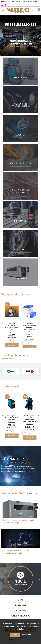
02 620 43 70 (16, 2)
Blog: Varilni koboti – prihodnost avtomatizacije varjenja (16, 552)
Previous (3, 35)
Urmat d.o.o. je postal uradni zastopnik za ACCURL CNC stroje (19, 521)
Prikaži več (19, 471)
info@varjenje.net (31, 2)
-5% (7, 304)
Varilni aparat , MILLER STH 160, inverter (12, 418)
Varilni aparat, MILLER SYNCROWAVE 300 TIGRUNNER (29, 419)
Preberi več (27, 635)
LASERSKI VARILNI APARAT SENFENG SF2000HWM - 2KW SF (30, 327)
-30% (7, 397)
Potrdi (15, 635)
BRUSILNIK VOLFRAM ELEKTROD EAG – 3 (12, 327)
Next (38, 35)
